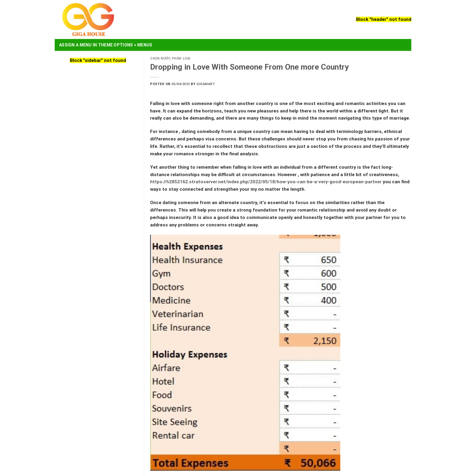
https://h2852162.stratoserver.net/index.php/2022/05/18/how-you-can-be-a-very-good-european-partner (266, 182)
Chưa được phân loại (170, 58)
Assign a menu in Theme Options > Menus (106, 45)
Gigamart (206, 84)
